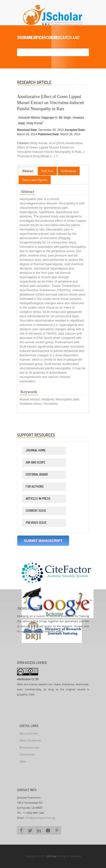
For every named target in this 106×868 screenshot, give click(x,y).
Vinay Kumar (35, 123)
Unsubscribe (27, 755)
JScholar (52, 856)
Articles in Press (38, 498)
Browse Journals (29, 748)
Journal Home (36, 450)
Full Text (47, 171)
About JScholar (29, 734)
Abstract (28, 171)
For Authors (35, 486)
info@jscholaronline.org (40, 818)
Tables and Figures (35, 180)
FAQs (23, 762)
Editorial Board (37, 474)
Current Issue (36, 511)
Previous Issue (36, 523)
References (69, 171)
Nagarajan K (49, 118)
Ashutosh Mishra (29, 118)
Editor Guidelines (30, 741)
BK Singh (65, 118)
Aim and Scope (35, 462)
